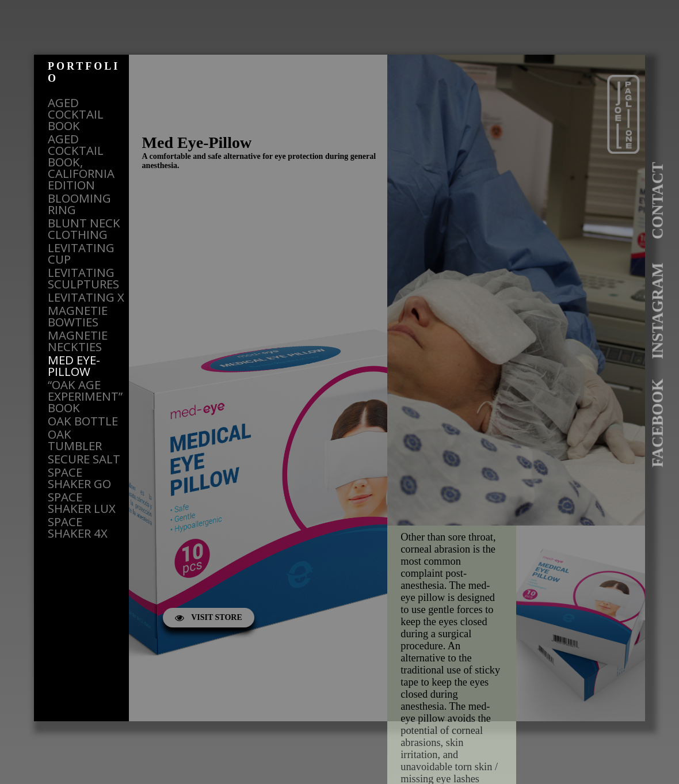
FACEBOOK (658, 423)
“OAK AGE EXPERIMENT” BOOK (85, 396)
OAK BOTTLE (83, 421)
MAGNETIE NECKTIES (78, 341)
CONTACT (658, 200)
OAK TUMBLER (75, 440)
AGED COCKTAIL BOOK (76, 114)
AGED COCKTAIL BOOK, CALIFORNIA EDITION (81, 162)
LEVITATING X (86, 297)
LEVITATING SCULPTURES (83, 278)
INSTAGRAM (658, 311)
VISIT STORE (209, 617)
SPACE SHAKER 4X (78, 527)
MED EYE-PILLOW (74, 366)
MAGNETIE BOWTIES (78, 316)
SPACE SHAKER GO (79, 478)
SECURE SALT (84, 459)
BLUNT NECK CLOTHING (84, 229)
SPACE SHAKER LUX (82, 503)
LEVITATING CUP (81, 253)
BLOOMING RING (79, 204)
